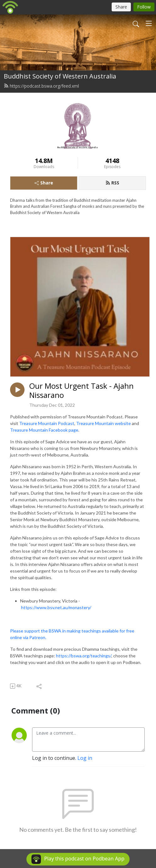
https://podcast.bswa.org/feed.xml (41, 86)
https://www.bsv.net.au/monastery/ (56, 607)
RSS (112, 183)
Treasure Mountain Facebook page (44, 430)
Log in (85, 758)
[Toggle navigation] (149, 23)
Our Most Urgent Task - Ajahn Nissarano (81, 391)
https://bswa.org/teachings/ (84, 656)
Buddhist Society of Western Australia (60, 76)
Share (44, 183)
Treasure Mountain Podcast (47, 423)
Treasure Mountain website (103, 423)
